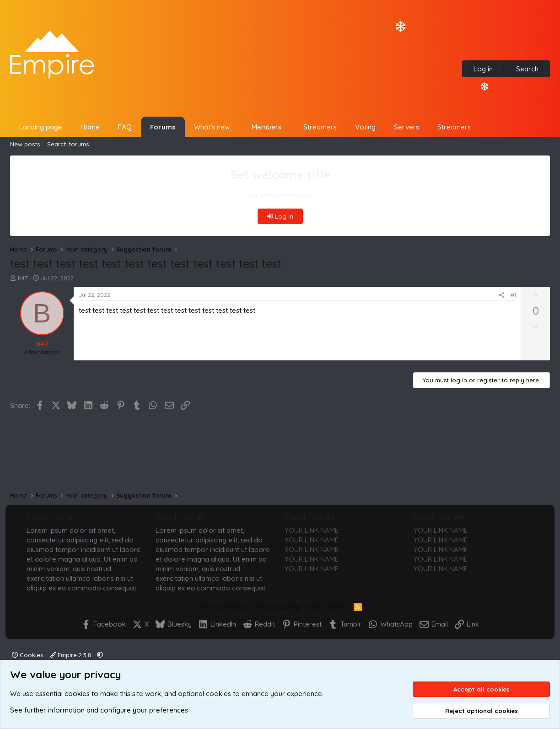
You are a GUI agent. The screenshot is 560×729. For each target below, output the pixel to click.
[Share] (501, 295)
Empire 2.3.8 (72, 655)
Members (267, 127)
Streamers (320, 127)
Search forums (68, 144)
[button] (237, 127)
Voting (365, 127)
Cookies (27, 655)
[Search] (522, 69)
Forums (163, 127)
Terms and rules (223, 607)
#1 (513, 295)
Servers (407, 127)
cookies (77, 694)
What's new (212, 127)
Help (313, 607)
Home (90, 127)
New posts (25, 144)
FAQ (125, 127)
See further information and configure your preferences (99, 710)
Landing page (41, 127)
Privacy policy (277, 607)
